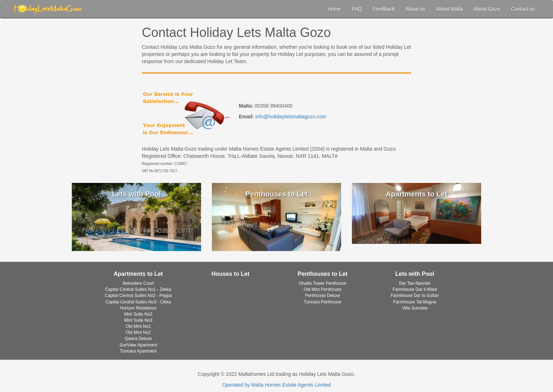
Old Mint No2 (138, 332)
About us (415, 9)
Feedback (384, 9)
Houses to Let (231, 274)
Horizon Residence (138, 308)
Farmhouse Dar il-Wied (415, 289)
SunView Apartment (138, 345)
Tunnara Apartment (138, 351)
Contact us (523, 9)
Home (334, 9)
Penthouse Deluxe (322, 296)
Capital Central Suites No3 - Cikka (138, 302)
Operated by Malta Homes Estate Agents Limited (277, 385)
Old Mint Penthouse (323, 289)
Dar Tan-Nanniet (415, 283)
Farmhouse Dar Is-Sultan (415, 296)
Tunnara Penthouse (323, 302)
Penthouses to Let (323, 274)
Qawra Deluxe (138, 339)
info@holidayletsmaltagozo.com (291, 117)
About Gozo (487, 9)
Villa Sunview (415, 308)
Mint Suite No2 (138, 314)
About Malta (449, 9)
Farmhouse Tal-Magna (415, 302)
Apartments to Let (138, 274)
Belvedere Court (138, 283)
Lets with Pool (415, 274)
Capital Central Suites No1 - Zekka (138, 289)
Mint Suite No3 (138, 320)
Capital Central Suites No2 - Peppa (138, 296)
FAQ (357, 9)
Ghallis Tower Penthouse (323, 283)
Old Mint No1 (138, 326)
